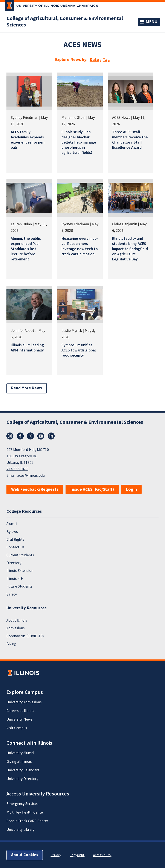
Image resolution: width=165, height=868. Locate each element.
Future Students (19, 586)
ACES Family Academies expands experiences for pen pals (28, 140)
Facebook (20, 436)
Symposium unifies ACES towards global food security (79, 350)
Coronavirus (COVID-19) (25, 636)
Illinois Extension (20, 571)
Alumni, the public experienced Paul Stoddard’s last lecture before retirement (26, 249)
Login (131, 489)
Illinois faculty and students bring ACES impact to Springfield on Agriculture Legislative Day (130, 249)
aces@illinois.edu (31, 476)
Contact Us (15, 547)
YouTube (41, 436)
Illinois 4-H (15, 579)
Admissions (16, 628)
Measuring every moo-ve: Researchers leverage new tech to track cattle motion (80, 246)
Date (94, 60)
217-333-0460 (17, 469)
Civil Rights (15, 539)
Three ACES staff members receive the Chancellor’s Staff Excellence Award (130, 140)
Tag (106, 60)
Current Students (20, 555)
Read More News (27, 388)
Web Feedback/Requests (35, 489)
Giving (11, 644)
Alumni (12, 524)
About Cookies (25, 855)
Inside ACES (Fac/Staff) (92, 489)
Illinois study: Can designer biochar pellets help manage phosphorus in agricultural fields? (79, 142)
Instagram (10, 436)
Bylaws (12, 532)
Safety (12, 594)
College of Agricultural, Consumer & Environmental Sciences (65, 22)
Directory (14, 563)
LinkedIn (51, 436)
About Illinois (17, 620)
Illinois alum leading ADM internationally (27, 348)
